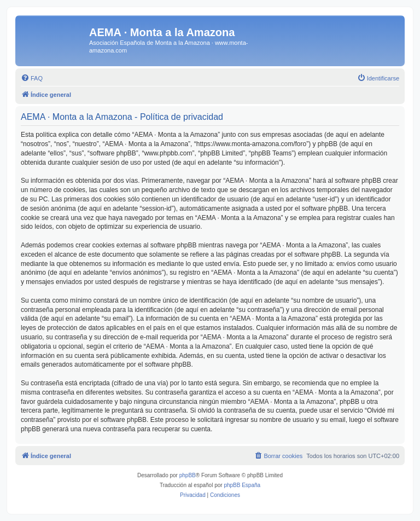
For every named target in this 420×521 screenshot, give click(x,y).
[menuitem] (32, 78)
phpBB (188, 475)
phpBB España (242, 485)
